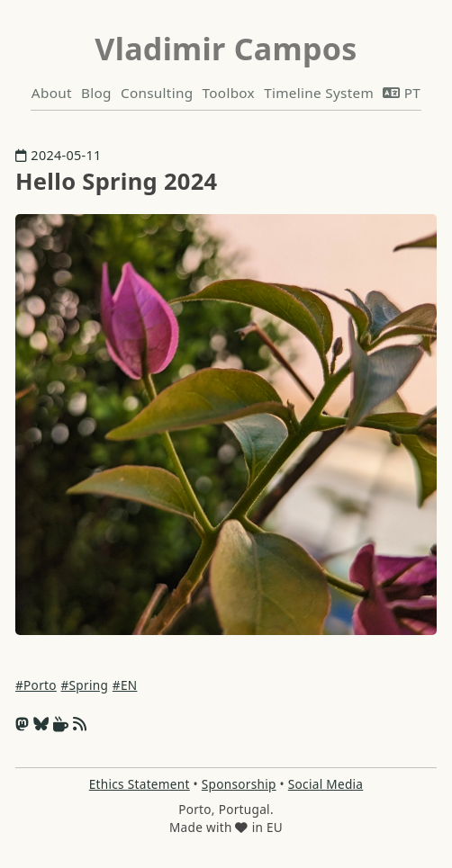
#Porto (36, 685)
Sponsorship (239, 784)
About (52, 93)
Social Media (325, 784)
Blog (96, 93)
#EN (125, 685)
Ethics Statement (140, 784)
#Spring (85, 685)
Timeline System (319, 93)
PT (402, 93)
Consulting (157, 93)
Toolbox (229, 93)
